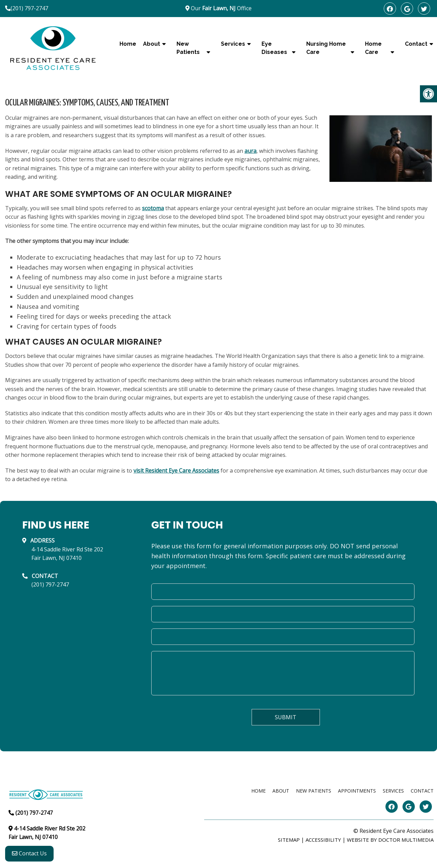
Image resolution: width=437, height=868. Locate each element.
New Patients (188, 48)
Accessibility (323, 840)
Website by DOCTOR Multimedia (390, 840)
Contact (422, 791)
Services (233, 44)
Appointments (357, 791)
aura (250, 151)
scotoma (153, 208)
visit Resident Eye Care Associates (176, 471)
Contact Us (29, 855)
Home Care (373, 48)
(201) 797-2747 (29, 8)
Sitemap (289, 840)
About (152, 44)
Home (128, 44)
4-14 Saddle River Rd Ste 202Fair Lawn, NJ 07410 (67, 554)
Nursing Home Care (326, 48)
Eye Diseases (274, 48)
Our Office (221, 8)
